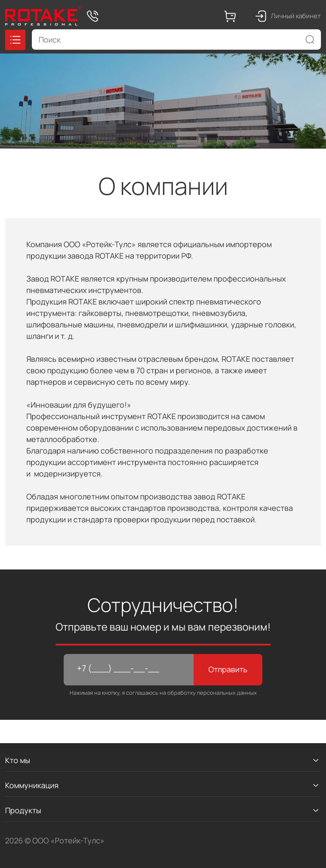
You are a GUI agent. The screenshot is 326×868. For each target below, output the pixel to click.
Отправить (228, 669)
